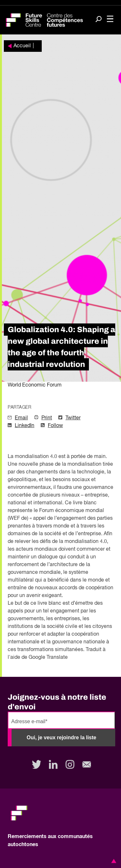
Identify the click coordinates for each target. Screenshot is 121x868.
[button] (113, 861)
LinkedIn (25, 426)
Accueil (22, 46)
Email (21, 418)
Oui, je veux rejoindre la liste (61, 737)
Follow (55, 426)
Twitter (73, 418)
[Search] (99, 20)
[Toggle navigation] (110, 19)
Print (47, 418)
